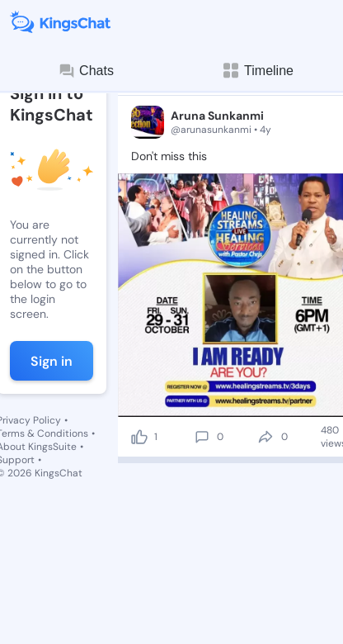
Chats (86, 71)
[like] (139, 437)
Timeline (257, 71)
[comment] (202, 437)
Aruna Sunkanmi (217, 116)
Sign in (52, 361)
